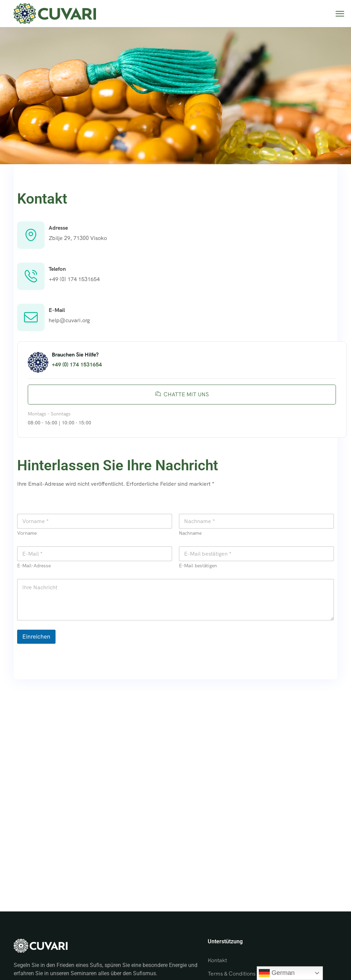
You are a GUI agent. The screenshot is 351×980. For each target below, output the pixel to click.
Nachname (190, 533)
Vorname (27, 533)
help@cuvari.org (69, 320)
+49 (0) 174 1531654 (74, 279)
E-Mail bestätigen (198, 566)
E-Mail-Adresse (34, 566)
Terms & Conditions (232, 974)
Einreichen (36, 637)
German (277, 973)
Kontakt (217, 960)
